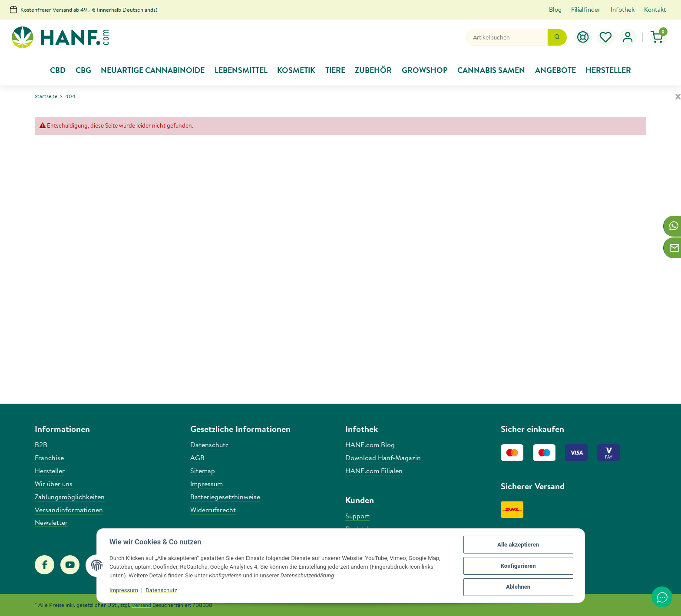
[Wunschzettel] (606, 37)
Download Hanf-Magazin (383, 458)
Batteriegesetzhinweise (225, 497)
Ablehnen (518, 587)
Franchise (49, 458)
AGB (197, 458)
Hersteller (50, 471)
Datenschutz (162, 591)
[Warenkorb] (659, 37)
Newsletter (51, 522)
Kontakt (655, 9)
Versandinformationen (69, 510)
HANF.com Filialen (374, 471)
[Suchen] (507, 37)
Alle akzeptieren (518, 545)
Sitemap (203, 471)
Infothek (623, 9)
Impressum (124, 591)
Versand (141, 605)
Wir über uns (54, 484)
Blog (555, 9)
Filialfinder (586, 9)
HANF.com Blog (370, 445)
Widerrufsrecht (213, 510)
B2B (41, 445)
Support (357, 516)
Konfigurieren (518, 566)
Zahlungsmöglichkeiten (70, 497)
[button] (628, 37)
